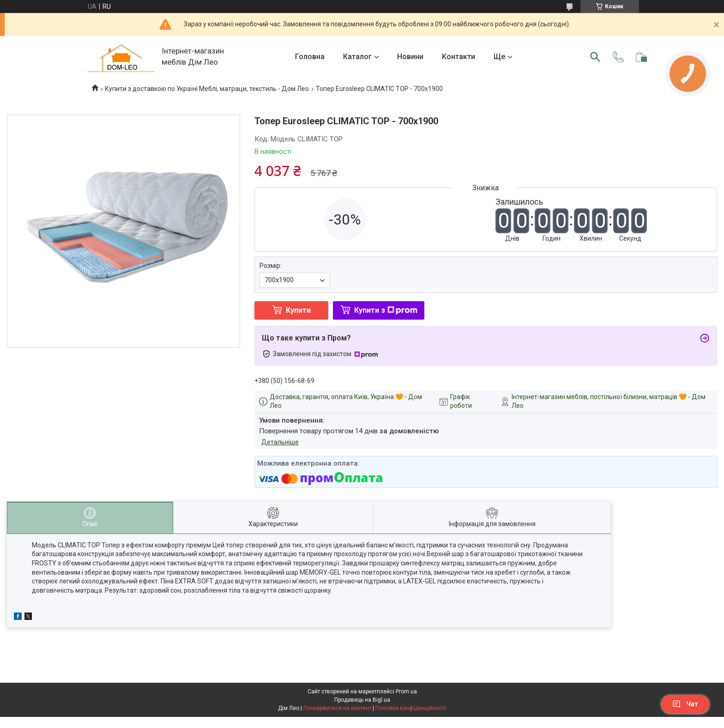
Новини (410, 57)
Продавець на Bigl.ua (362, 700)
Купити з (386, 310)
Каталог (357, 57)
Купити (298, 310)
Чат (685, 704)
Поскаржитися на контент (337, 708)
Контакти (459, 57)
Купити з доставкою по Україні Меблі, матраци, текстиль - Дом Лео (207, 89)
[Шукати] (595, 57)
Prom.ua (406, 692)
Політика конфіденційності (411, 708)
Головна (310, 57)
